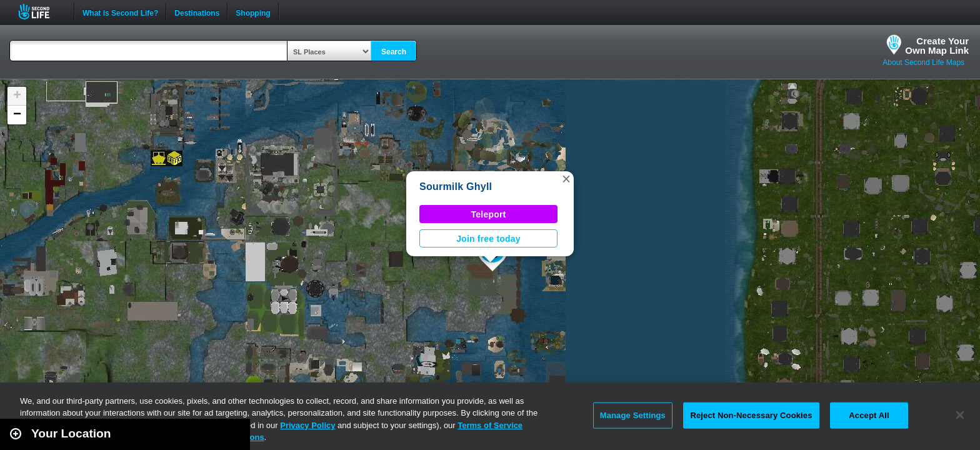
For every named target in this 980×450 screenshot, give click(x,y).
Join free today (488, 239)
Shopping (253, 12)
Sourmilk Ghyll (456, 187)
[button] (566, 179)
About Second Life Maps (923, 62)
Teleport (489, 214)
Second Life (41, 12)
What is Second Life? (120, 12)
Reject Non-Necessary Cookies (751, 415)
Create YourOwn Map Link (937, 46)
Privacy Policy (307, 425)
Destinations (197, 12)
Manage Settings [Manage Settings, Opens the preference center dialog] (633, 415)
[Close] (960, 415)
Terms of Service (490, 425)
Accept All (869, 415)
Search (394, 52)
